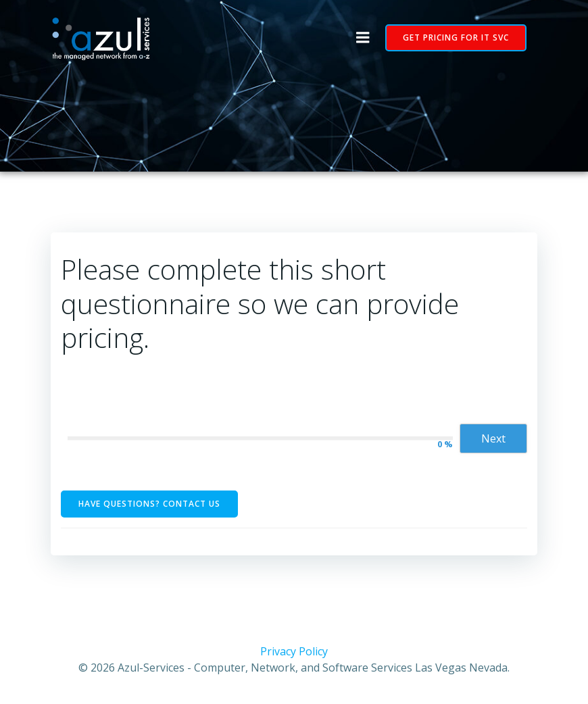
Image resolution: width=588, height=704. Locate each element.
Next (493, 438)
